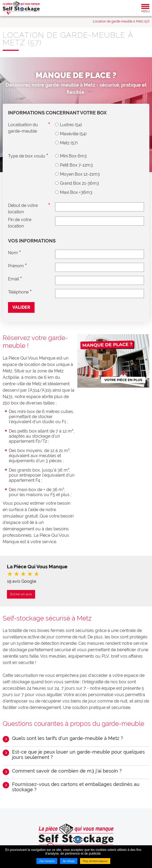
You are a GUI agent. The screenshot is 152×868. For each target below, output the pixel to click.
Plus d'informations (95, 861)
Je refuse (69, 861)
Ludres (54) (71, 125)
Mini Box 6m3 (73, 156)
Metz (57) (69, 143)
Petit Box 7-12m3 (76, 165)
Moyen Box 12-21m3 (80, 174)
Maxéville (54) (73, 134)
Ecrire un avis (21, 594)
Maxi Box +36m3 (76, 192)
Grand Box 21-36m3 (79, 183)
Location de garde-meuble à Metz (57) (121, 21)
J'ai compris (47, 861)
